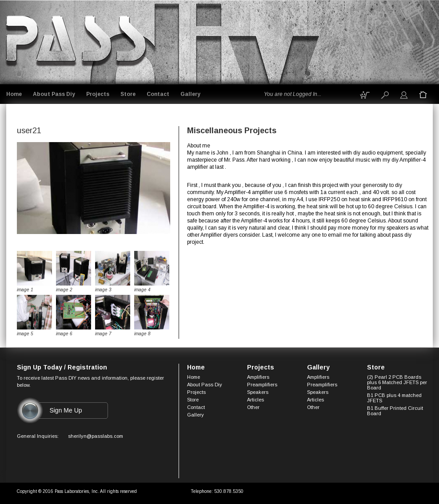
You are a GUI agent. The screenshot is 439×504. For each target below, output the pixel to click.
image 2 (64, 290)
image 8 (142, 334)
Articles (255, 400)
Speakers (258, 392)
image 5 (25, 334)
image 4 (142, 290)
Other (253, 407)
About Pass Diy (54, 94)
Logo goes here (77, 41)
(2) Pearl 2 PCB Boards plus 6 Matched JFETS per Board (397, 382)
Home (14, 94)
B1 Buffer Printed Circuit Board (395, 411)
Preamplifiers (262, 385)
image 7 (103, 334)
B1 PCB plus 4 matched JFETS (394, 398)
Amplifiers (258, 377)
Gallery (190, 94)
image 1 (25, 290)
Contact (158, 94)
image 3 (103, 290)
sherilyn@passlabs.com (96, 436)
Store (128, 94)
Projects (98, 94)
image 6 (64, 334)
